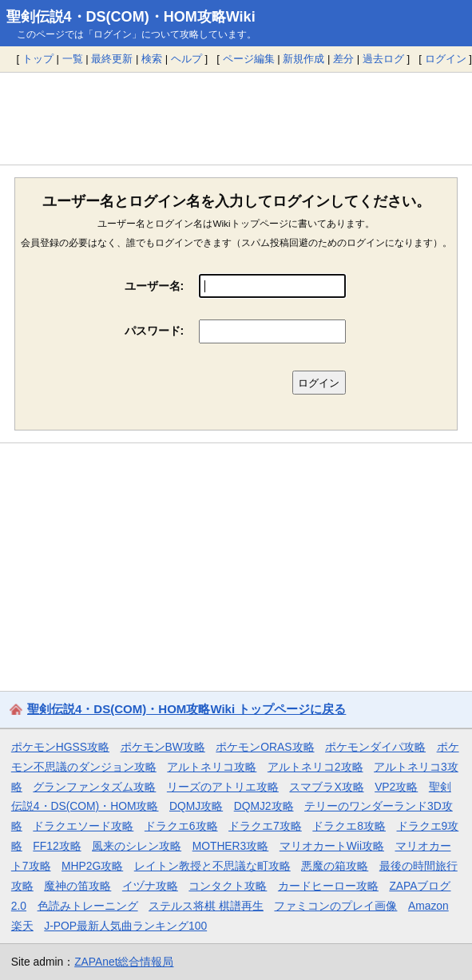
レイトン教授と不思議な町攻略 (212, 866)
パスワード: (155, 331)
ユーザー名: (155, 286)
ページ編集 (249, 59)
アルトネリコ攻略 (212, 767)
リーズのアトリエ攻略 (223, 787)
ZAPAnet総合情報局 (124, 962)
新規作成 (303, 59)
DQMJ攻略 (196, 806)
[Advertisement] (236, 118)
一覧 (73, 59)
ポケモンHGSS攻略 (60, 747)
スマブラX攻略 (326, 787)
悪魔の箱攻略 (335, 866)
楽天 (22, 926)
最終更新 (112, 59)
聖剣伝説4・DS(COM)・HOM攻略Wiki (131, 17)
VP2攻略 (396, 787)
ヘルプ (186, 59)
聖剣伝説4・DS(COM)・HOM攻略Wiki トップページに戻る (186, 709)
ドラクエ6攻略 (181, 826)
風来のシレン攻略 (137, 846)
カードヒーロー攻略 (328, 886)
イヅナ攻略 (150, 886)
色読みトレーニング (88, 906)
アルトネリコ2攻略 (315, 767)
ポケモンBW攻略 (163, 747)
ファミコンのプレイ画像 (335, 906)
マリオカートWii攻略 (332, 846)
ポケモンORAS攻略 (265, 747)
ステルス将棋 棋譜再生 (206, 906)
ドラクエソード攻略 (83, 826)
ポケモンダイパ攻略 (375, 747)
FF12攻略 (57, 846)
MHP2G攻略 (92, 866)
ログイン (446, 59)
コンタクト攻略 (228, 886)
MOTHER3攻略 (231, 846)
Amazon (428, 906)
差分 (343, 59)
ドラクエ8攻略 (349, 826)
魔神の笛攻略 (77, 886)
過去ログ (383, 59)
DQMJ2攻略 (264, 806)
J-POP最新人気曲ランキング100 (125, 926)
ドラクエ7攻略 (265, 826)
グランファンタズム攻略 (94, 787)
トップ (38, 59)
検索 (152, 59)
